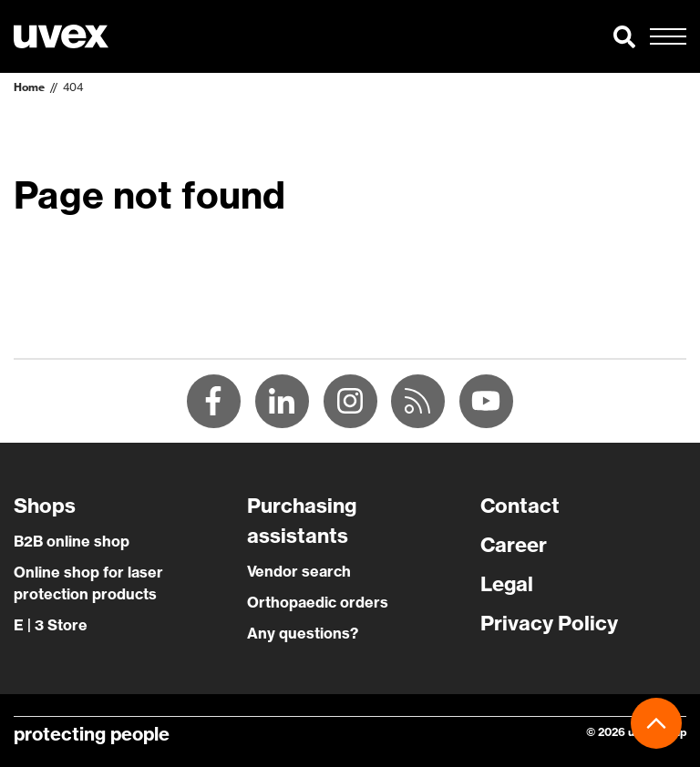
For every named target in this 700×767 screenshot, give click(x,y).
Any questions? (303, 634)
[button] (624, 36)
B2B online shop (72, 542)
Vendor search (299, 572)
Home (29, 87)
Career (514, 546)
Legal (507, 585)
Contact (520, 506)
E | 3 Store (51, 626)
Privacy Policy (549, 624)
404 (73, 87)
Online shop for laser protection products (88, 584)
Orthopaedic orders (318, 603)
